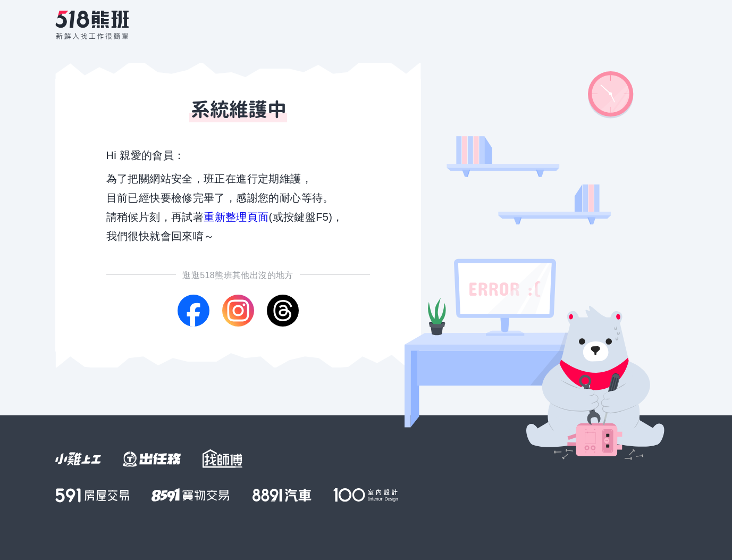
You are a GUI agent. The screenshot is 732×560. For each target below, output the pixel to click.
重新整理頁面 (236, 217)
